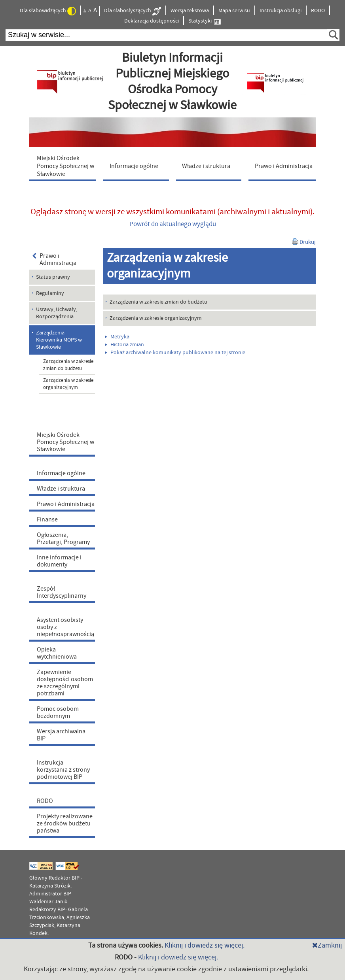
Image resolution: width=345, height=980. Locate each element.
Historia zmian (125, 345)
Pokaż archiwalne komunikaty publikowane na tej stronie (175, 353)
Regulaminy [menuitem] (50, 293)
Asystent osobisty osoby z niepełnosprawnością (65, 627)
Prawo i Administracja (54, 259)
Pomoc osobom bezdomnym (58, 712)
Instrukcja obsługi (281, 11)
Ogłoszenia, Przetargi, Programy (63, 538)
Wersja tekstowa (190, 11)
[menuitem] (64, 166)
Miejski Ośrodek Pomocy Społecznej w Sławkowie (65, 442)
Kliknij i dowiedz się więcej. (205, 945)
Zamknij (327, 945)
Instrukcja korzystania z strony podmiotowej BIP (63, 770)
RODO (318, 11)
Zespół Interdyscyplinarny (62, 592)
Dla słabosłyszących (133, 11)
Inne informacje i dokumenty (59, 561)
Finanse (47, 519)
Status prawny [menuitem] (53, 277)
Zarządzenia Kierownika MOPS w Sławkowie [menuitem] (59, 340)
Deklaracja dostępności (152, 21)
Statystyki (205, 21)
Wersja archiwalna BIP (61, 735)
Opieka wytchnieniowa (57, 653)
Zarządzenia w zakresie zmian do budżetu (68, 365)
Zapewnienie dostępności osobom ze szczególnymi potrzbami (65, 683)
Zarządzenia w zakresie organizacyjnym (68, 384)
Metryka (117, 337)
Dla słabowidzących (48, 11)
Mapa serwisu (234, 11)
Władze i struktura (61, 489)
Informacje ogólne (61, 473)
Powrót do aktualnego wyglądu (173, 224)
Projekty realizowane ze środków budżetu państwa (65, 823)
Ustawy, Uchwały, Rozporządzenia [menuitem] (57, 313)
